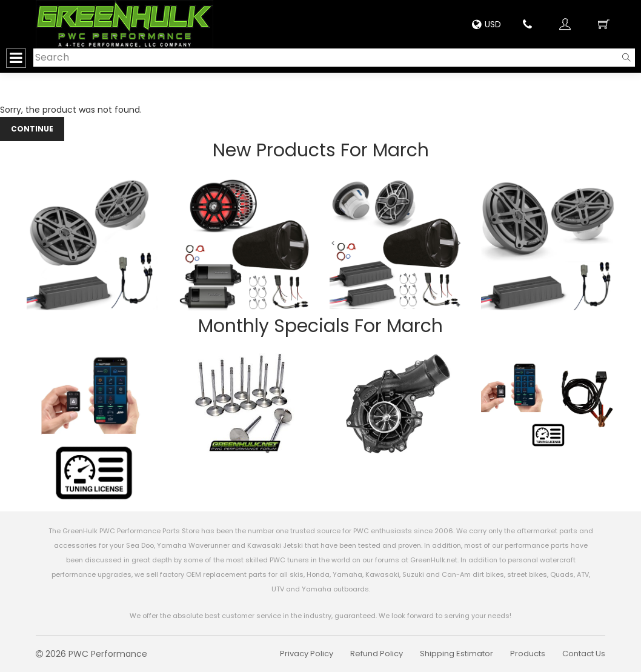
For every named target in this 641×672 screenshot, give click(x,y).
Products (528, 654)
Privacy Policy (307, 654)
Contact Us (584, 654)
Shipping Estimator (457, 654)
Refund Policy (377, 654)
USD (487, 24)
